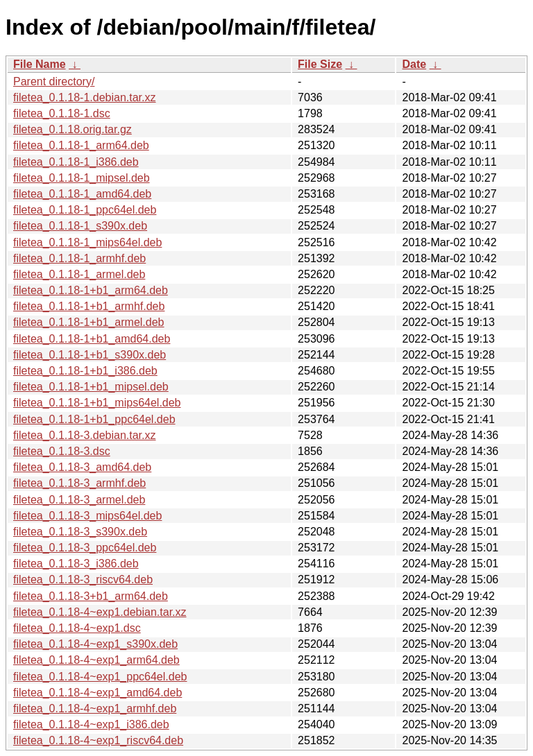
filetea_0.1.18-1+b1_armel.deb (89, 322)
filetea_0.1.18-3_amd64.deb (82, 467)
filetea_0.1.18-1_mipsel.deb (82, 178)
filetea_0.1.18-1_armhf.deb (79, 258)
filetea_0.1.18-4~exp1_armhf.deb (95, 708)
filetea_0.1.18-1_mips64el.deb (87, 242)
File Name (40, 64)
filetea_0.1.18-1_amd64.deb (82, 194)
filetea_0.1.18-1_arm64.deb (81, 145)
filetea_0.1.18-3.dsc (62, 451)
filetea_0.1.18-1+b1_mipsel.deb (91, 387)
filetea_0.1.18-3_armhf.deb (79, 483)
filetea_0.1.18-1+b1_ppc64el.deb (94, 419)
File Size (320, 64)
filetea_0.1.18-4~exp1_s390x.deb (95, 644)
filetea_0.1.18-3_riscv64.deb (83, 579)
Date (414, 64)
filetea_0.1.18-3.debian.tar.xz (84, 435)
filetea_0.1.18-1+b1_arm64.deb (91, 290)
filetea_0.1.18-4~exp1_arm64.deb (96, 660)
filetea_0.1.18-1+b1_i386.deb (85, 371)
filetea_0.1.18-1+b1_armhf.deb (89, 306)
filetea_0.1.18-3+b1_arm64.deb (91, 596)
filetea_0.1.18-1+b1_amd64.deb (92, 339)
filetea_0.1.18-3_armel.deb (79, 500)
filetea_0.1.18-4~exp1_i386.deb (91, 724)
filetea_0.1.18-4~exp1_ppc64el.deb (100, 677)
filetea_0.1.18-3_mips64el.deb (87, 516)
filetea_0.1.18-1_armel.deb (79, 274)
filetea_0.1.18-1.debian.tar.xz (84, 97)
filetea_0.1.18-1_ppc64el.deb (85, 210)
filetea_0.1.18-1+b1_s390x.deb (90, 355)
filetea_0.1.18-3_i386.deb (76, 564)
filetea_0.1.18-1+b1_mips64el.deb (97, 403)
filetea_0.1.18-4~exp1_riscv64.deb (98, 740)
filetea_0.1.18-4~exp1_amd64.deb (98, 693)
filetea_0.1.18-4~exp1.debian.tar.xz (100, 612)
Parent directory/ (54, 81)
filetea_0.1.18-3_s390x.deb (80, 532)
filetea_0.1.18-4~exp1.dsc (77, 628)
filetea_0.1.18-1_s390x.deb (80, 226)
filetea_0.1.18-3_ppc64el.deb (85, 548)
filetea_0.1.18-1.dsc (62, 113)
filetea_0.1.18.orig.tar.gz (73, 129)
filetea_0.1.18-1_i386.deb (76, 162)
